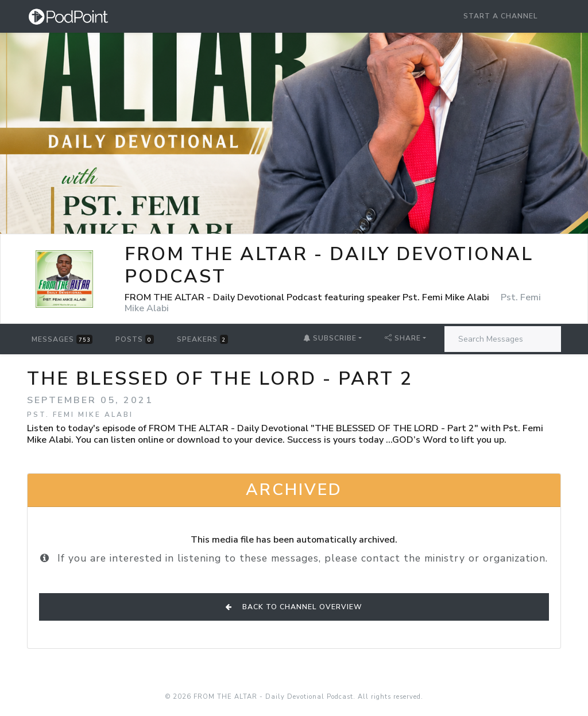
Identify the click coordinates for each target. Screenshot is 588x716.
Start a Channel (501, 16)
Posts (134, 339)
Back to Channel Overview (294, 607)
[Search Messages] (503, 339)
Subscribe (330, 338)
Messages (62, 339)
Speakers (202, 339)
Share (403, 338)
